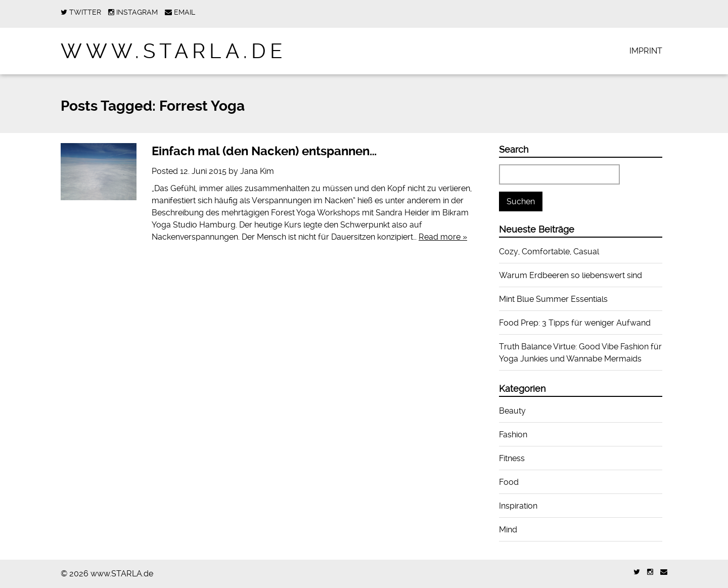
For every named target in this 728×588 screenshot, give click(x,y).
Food (509, 482)
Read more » (443, 237)
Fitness (512, 458)
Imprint (646, 51)
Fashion (513, 435)
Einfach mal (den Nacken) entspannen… (264, 151)
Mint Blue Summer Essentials (553, 299)
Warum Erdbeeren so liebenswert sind (571, 275)
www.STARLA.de (174, 51)
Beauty (512, 411)
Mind (508, 530)
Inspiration (518, 506)
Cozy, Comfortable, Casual (549, 252)
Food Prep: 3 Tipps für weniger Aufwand (575, 323)
